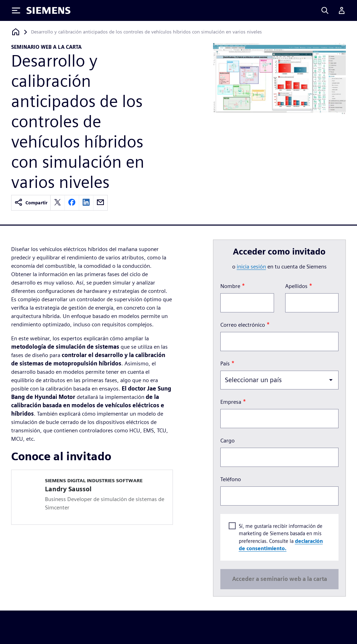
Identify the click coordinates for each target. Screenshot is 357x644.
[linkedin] (86, 203)
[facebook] (72, 203)
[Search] (325, 10)
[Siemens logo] (48, 10)
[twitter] (58, 203)
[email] (100, 203)
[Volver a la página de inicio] (16, 32)
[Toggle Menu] (16, 10)
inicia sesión (251, 267)
